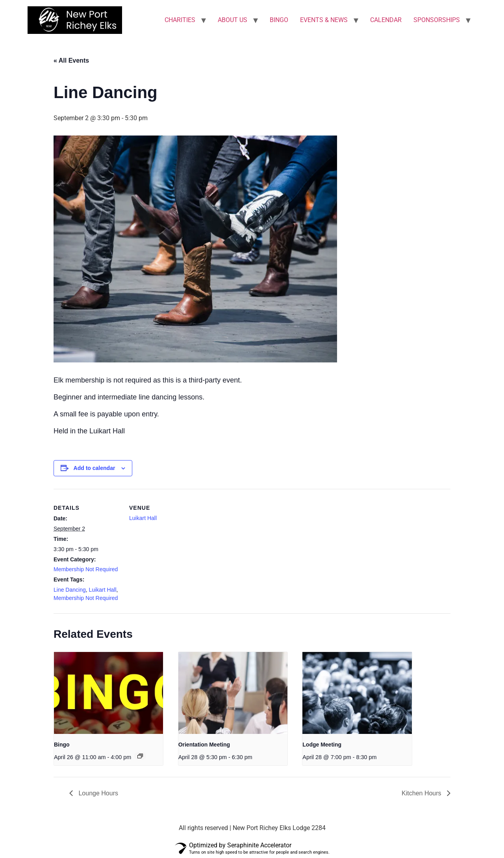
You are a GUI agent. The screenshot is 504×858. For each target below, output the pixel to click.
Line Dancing (70, 590)
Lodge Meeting (322, 745)
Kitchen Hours (422, 793)
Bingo (62, 745)
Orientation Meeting (204, 745)
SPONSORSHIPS (437, 20)
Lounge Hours (97, 793)
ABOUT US (233, 20)
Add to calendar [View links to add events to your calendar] (94, 468)
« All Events (71, 60)
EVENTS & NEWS (324, 20)
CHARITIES (180, 20)
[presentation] (108, 693)
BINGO (279, 20)
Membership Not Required (86, 569)
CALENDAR (386, 20)
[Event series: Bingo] (140, 756)
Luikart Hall (103, 590)
